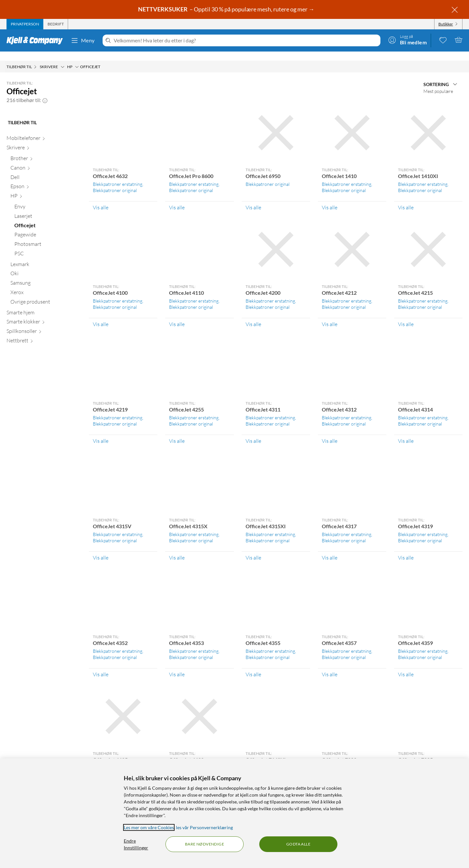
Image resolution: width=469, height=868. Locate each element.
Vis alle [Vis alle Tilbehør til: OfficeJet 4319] (406, 548)
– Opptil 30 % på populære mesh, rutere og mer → (227, 9)
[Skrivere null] (44, 140)
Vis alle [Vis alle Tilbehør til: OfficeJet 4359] (406, 665)
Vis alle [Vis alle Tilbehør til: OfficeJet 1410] (330, 198)
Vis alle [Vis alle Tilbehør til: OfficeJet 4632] (101, 198)
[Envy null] (48, 199)
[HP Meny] (77, 58)
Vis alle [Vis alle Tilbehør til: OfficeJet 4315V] (101, 548)
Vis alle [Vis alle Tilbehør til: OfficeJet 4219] (101, 432)
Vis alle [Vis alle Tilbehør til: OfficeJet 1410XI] (406, 198)
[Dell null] (46, 169)
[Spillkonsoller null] (44, 323)
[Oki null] (46, 266)
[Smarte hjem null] (44, 305)
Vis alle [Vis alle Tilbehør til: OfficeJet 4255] (177, 432)
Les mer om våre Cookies (149, 827)
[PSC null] (48, 246)
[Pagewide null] (48, 227)
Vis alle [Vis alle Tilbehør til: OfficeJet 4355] (253, 665)
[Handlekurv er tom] (459, 40)
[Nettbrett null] (44, 333)
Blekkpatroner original (115, 181)
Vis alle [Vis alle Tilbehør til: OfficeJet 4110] (177, 315)
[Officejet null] (48, 218)
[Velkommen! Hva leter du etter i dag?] (246, 40)
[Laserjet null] (48, 208)
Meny (83, 40)
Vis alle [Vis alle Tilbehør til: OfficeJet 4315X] (177, 548)
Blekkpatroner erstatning (118, 175)
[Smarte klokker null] (44, 314)
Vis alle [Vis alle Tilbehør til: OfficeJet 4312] (330, 432)
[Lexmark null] (46, 256)
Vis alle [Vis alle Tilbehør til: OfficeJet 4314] (406, 432)
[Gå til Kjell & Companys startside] (37, 40)
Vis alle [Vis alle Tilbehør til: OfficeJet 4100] (101, 315)
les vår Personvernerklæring (204, 827)
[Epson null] (46, 179)
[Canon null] (46, 160)
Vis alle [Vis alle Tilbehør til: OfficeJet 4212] (330, 315)
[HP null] (46, 188)
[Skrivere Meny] (63, 58)
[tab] (25, 24)
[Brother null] (46, 150)
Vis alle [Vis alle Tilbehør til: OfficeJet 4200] (253, 315)
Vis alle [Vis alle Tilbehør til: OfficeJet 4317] (330, 548)
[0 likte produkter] (443, 40)
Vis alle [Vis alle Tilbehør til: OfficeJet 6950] (253, 198)
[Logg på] (407, 40)
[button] (45, 91)
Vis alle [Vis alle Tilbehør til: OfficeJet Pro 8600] (177, 198)
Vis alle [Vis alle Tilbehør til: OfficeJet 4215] (406, 315)
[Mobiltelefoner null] (44, 130)
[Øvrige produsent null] (46, 294)
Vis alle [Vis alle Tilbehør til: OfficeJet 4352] (101, 665)
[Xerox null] (46, 284)
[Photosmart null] (48, 236)
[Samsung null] (46, 275)
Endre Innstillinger (136, 844)
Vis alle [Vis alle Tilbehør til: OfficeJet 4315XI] (253, 548)
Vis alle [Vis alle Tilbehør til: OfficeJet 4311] (253, 432)
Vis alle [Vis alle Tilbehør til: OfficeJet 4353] (177, 665)
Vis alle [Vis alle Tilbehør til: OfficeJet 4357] (330, 665)
